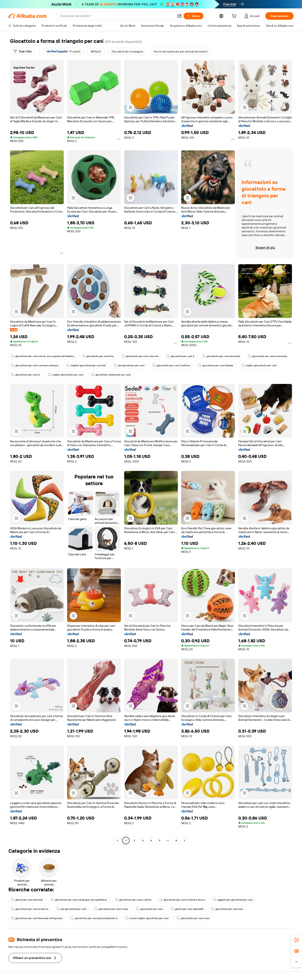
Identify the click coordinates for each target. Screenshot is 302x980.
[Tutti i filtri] (23, 51)
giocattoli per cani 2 (180, 356)
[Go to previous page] (117, 841)
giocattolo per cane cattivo (133, 900)
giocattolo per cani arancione (268, 356)
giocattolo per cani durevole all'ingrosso (37, 918)
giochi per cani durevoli (27, 900)
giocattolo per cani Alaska (216, 365)
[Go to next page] (185, 841)
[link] (297, 940)
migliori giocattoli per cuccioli (86, 365)
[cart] (235, 17)
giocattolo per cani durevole (221, 356)
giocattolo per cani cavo (193, 918)
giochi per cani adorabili (187, 909)
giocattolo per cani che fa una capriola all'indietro (43, 356)
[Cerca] (193, 16)
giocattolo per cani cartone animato (35, 365)
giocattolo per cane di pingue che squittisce (79, 900)
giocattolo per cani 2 (25, 375)
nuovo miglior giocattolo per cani (147, 918)
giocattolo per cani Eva (98, 356)
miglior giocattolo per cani (259, 365)
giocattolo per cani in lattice (171, 365)
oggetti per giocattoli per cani (233, 900)
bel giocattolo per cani (129, 365)
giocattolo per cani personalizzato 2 (94, 918)
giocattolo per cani (149, 909)
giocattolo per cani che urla (140, 356)
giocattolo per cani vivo (227, 909)
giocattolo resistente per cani (111, 375)
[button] (179, 16)
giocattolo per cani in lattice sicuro (182, 900)
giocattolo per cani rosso (111, 909)
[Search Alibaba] (117, 16)
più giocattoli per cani (71, 909)
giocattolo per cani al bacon (30, 909)
